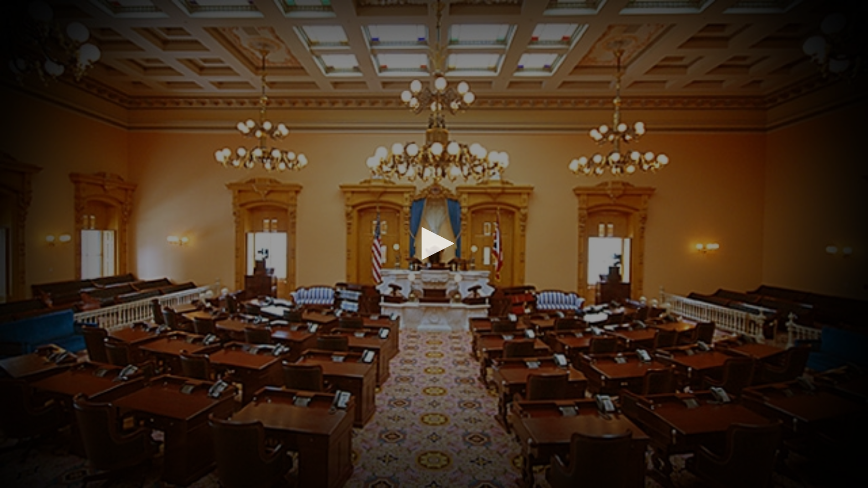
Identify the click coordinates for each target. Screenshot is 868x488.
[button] (434, 243)
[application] (434, 244)
